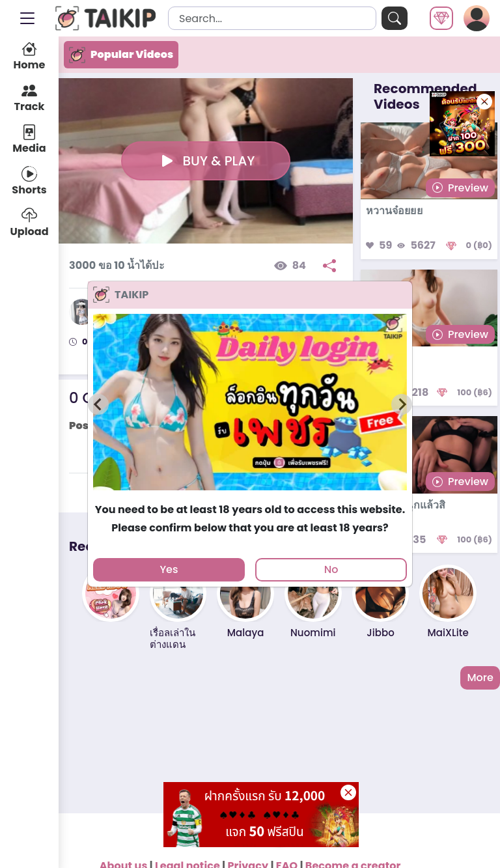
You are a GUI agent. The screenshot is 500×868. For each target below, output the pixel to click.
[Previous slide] (98, 404)
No (331, 569)
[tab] (250, 496)
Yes (169, 569)
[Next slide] (402, 404)
